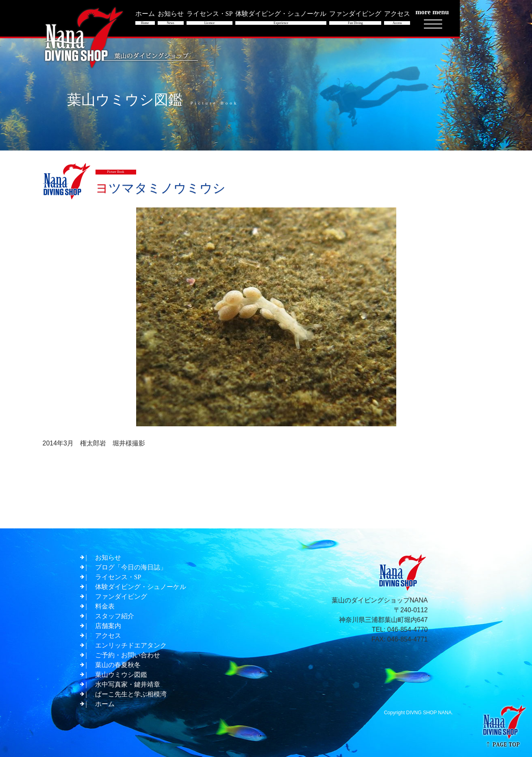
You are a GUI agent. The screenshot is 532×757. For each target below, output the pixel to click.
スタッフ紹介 (115, 616)
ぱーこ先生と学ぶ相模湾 (131, 694)
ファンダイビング (121, 597)
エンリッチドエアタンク (131, 645)
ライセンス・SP (118, 577)
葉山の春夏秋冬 (118, 665)
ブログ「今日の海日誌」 (131, 567)
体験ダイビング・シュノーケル (141, 587)
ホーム (105, 704)
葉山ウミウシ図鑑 (121, 675)
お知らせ (108, 557)
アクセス (108, 636)
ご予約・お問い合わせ (128, 655)
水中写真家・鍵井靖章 (128, 684)
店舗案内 (108, 626)
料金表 (105, 606)
